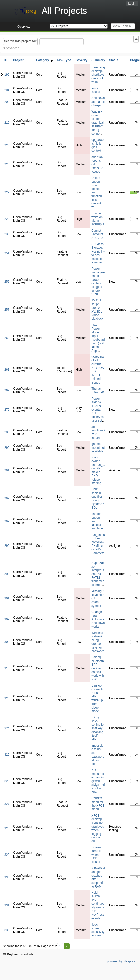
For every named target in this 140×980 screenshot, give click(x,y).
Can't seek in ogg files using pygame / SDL (98, 498)
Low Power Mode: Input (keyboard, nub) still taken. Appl (98, 338)
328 (7, 828)
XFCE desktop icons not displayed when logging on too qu (98, 828)
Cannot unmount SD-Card (97, 234)
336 (7, 930)
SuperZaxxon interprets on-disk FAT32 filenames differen (98, 574)
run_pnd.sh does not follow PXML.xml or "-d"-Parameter (98, 546)
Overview (24, 27)
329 (7, 855)
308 (7, 642)
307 (7, 619)
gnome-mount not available (98, 448)
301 (7, 598)
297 (7, 521)
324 (7, 728)
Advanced (13, 48)
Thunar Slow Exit (98, 390)
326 (7, 781)
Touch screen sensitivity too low (98, 930)
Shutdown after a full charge (98, 102)
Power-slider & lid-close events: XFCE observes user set (98, 410)
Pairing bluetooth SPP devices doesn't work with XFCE (98, 668)
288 (7, 432)
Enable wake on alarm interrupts (98, 219)
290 (7, 448)
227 (7, 192)
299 (7, 546)
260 (7, 338)
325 (7, 755)
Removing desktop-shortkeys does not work (98, 75)
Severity (82, 60)
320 (7, 698)
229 (7, 219)
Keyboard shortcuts (18, 954)
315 (7, 668)
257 (7, 310)
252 (7, 282)
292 (7, 498)
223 (7, 145)
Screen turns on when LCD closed (97, 855)
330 (7, 877)
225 (7, 164)
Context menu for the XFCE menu (98, 804)
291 (7, 470)
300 (7, 574)
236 (7, 234)
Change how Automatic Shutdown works (98, 619)
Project (18, 60)
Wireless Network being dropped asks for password (98, 642)
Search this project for (20, 41)
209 (7, 102)
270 (7, 410)
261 (7, 370)
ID (6, 60)
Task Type (64, 60)
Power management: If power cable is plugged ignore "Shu (98, 281)
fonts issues (96, 90)
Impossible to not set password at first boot (98, 755)
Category (45, 60)
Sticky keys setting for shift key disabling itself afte (98, 728)
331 (7, 905)
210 (7, 123)
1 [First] (60, 946)
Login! (132, 4)
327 (7, 804)
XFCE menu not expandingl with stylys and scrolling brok (98, 781)
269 (7, 390)
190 (7, 75)
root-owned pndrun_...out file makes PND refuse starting (98, 470)
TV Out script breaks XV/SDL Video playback (97, 310)
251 (7, 253)
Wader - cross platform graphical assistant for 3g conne (98, 122)
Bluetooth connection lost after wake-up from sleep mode (98, 698)
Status (114, 60)
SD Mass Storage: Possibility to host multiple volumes (98, 253)
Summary (98, 60)
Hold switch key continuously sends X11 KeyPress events (98, 906)
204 (7, 90)
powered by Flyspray (121, 961)
